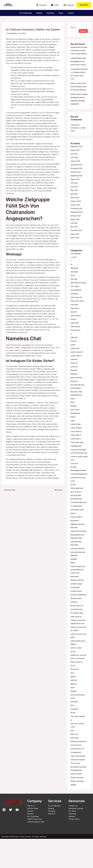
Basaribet (74, 387)
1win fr (73, 285)
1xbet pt (74, 332)
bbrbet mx (75, 394)
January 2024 (76, 215)
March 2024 (75, 207)
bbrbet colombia (77, 390)
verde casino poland (78, 789)
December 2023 (77, 218)
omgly (41, 152)
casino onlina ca (77, 444)
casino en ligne (76, 437)
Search (73, 27)
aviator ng (74, 380)
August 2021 (75, 244)
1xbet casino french (78, 314)
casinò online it (76, 452)
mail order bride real (78, 574)
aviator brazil (76, 361)
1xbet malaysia (76, 329)
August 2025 (75, 160)
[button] (84, 5)
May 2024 (74, 200)
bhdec (73, 412)
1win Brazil (75, 281)
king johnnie (75, 543)
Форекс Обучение (78, 810)
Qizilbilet (74, 717)
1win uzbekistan (77, 303)
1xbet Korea (75, 321)
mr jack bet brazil (77, 635)
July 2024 (74, 193)
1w (72, 274)
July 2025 (74, 163)
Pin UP (73, 692)
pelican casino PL (77, 688)
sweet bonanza (76, 774)
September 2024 (77, 185)
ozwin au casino (77, 674)
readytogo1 (75, 735)
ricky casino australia (79, 742)
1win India (74, 289)
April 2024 (75, 204)
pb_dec (73, 677)
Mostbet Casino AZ (78, 606)
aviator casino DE (77, 365)
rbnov (73, 731)
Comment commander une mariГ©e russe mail (79, 466)
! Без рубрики (76, 263)
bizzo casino (75, 423)
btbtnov (74, 430)
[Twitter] (55, 5)
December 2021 (77, 240)
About (61, 13)
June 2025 (75, 167)
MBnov (73, 589)
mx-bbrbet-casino (77, 639)
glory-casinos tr (77, 511)
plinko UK (74, 706)
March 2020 (75, 247)
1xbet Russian (76, 339)
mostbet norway (77, 617)
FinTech (74, 504)
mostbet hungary (77, 610)
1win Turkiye (75, 299)
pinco (73, 699)
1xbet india (75, 318)
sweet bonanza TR (78, 778)
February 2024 (76, 211)
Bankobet (74, 383)
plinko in (74, 702)
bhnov (73, 415)
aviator (73, 358)
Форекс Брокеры (77, 807)
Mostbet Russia (76, 624)
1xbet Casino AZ (77, 310)
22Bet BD (74, 350)
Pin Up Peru (75, 695)
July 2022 (74, 233)
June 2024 (75, 196)
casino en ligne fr (77, 441)
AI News (74, 354)
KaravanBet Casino (78, 532)
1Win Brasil (75, 278)
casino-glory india (77, 455)
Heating (39, 13)
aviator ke (74, 372)
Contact (71, 13)
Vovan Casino (76, 792)
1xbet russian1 (76, 343)
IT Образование (77, 529)
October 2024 (76, 182)
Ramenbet (74, 728)
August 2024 (75, 189)
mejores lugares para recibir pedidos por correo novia (79, 596)
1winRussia (75, 307)
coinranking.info (77, 459)
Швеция (74, 814)
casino (73, 433)
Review (73, 739)
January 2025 (76, 171)
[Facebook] (41, 5)
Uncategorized (13, 33)
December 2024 (77, 174)
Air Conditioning (25, 13)
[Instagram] (69, 5)
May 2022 (74, 236)
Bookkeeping (76, 426)
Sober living (75, 764)
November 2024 (77, 178)
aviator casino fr (77, 369)
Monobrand (75, 602)
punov (73, 713)
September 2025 (77, 156)
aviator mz (75, 376)
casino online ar (77, 448)
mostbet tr (74, 628)
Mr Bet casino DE (77, 632)
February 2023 (76, 225)
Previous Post (9, 490)
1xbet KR (74, 325)
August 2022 (75, 229)
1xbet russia (75, 336)
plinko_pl (74, 710)
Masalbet (74, 585)
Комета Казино (77, 803)
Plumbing (50, 13)
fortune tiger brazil (78, 508)
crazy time (75, 480)
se (71, 746)
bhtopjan (74, 419)
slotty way (74, 760)
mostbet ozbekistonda (79, 621)
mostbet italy (75, 613)
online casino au (77, 643)
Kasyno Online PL (77, 540)
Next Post (59, 490)
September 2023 (77, 222)
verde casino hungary (79, 785)
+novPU (74, 267)
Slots (72, 756)
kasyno (73, 536)
